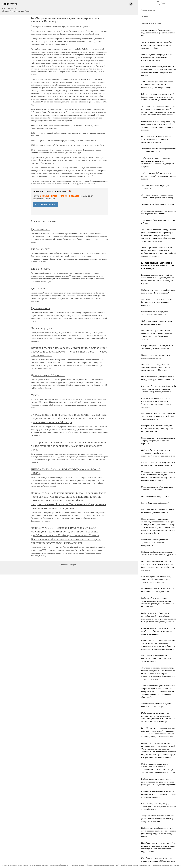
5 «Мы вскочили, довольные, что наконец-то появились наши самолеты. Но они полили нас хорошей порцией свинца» (158, 85)
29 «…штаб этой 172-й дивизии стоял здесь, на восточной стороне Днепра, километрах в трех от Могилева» (156, 367)
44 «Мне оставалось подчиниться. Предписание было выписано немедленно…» (154, 543)
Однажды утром (41, 328)
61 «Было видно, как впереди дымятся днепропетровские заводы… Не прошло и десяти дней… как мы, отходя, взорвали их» (158, 782)
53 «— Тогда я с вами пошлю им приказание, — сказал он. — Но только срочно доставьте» (156, 658)
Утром (35, 395)
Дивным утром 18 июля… (48, 375)
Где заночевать (41, 229)
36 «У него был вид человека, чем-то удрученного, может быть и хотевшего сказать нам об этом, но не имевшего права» (158, 453)
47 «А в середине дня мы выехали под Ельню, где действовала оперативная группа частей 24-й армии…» (156, 579)
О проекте (63, 565)
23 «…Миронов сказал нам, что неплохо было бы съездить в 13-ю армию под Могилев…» (157, 302)
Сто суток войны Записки (151, 23)
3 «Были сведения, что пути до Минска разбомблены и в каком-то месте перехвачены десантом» (156, 57)
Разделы (73, 565)
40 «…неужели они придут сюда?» (155, 496)
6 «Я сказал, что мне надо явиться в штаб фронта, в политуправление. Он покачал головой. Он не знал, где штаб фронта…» (157, 97)
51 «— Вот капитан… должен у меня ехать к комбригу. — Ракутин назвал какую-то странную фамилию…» (158, 631)
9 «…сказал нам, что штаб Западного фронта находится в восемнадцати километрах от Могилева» (156, 139)
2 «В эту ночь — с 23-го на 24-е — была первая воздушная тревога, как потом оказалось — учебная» (157, 45)
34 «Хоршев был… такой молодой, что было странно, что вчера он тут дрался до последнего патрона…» (157, 429)
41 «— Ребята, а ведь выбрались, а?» (155, 503)
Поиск (161, 3)
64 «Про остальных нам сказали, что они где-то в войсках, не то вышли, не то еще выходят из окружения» (157, 819)
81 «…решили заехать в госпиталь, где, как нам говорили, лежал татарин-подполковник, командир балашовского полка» (69, 446)
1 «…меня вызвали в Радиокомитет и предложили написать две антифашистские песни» (158, 33)
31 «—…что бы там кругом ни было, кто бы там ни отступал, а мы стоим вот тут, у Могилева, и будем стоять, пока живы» (158, 389)
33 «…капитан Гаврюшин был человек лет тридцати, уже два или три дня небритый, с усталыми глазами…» (158, 416)
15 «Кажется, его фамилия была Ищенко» (157, 204)
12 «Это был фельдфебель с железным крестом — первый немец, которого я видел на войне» (158, 176)
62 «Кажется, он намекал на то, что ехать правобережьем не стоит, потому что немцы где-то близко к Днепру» (158, 794)
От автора (145, 17)
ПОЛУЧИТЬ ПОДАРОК (45, 205)
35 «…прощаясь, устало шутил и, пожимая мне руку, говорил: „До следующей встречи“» (158, 441)
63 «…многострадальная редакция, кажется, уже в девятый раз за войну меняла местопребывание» (158, 806)
